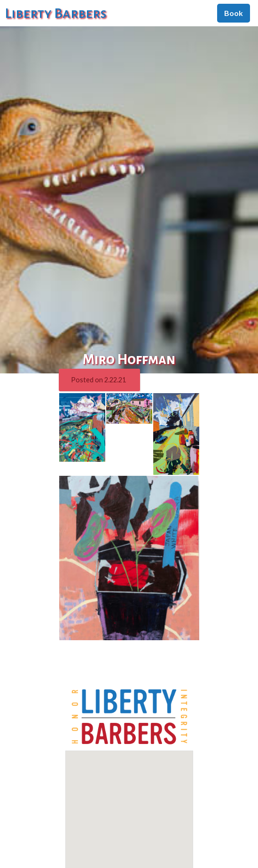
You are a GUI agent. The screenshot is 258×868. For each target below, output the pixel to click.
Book (234, 13)
